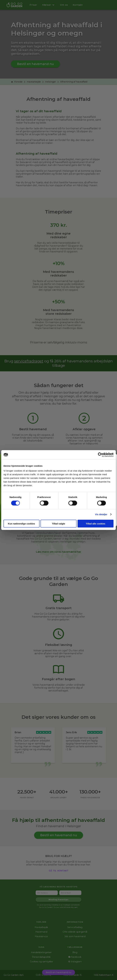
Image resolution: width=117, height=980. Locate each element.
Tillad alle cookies (96, 523)
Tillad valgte (58, 523)
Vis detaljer (101, 514)
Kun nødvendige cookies (21, 523)
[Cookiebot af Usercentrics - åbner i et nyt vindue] (100, 455)
